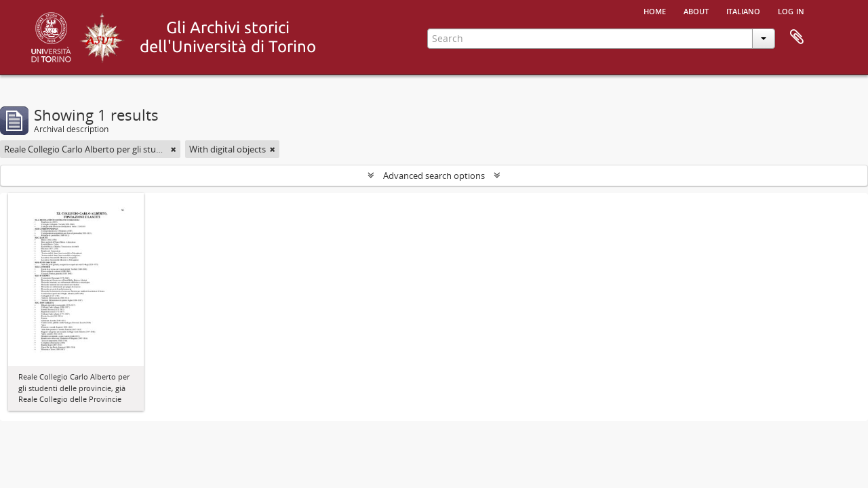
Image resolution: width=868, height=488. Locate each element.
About (696, 10)
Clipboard (797, 37)
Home (655, 10)
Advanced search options (434, 176)
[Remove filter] (174, 149)
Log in (791, 10)
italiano (743, 10)
